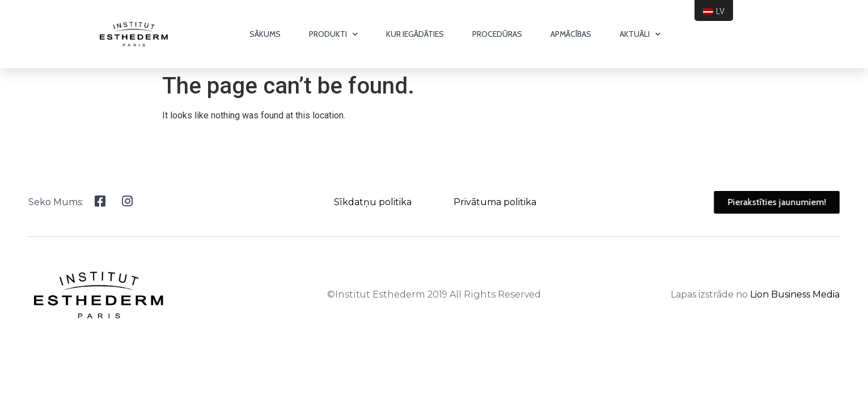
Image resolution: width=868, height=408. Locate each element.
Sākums (265, 34)
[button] (790, 202)
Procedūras (497, 34)
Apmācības (571, 34)
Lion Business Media (795, 294)
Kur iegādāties (415, 34)
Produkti (333, 34)
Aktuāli (640, 34)
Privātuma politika (495, 202)
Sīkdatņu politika (373, 202)
